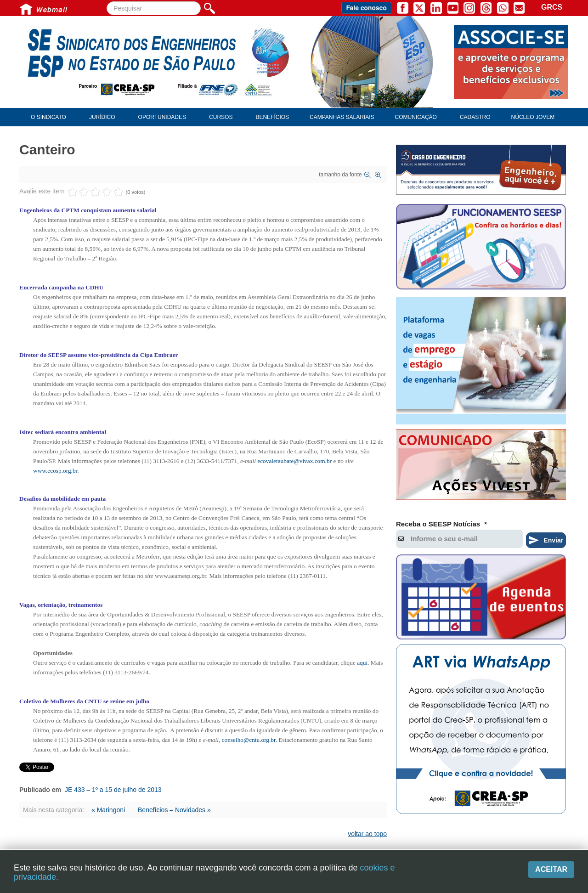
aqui (362, 663)
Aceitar (551, 869)
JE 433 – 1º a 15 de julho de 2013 (113, 790)
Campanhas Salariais (342, 117)
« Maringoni (108, 810)
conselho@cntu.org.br (249, 740)
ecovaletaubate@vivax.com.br (294, 461)
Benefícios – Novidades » (174, 810)
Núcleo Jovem (533, 117)
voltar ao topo (367, 834)
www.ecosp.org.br (55, 471)
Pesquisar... (107, 2)
